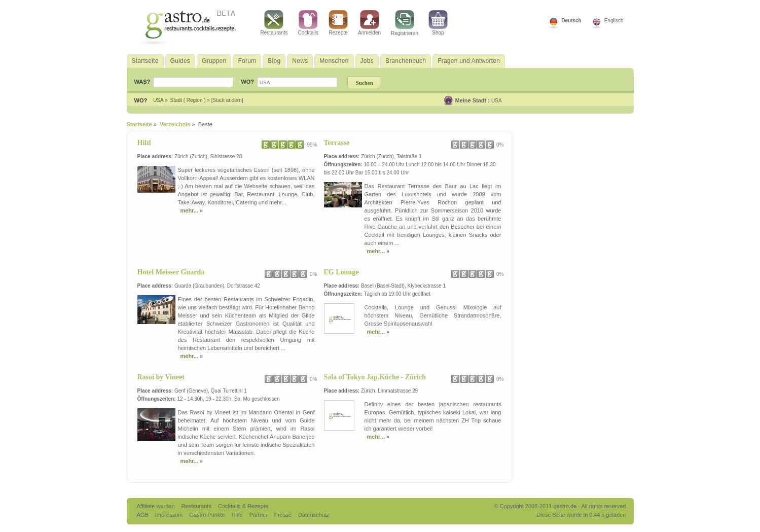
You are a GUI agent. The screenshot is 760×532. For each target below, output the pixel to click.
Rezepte (338, 23)
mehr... (190, 210)
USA (497, 101)
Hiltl (144, 143)
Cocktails (308, 23)
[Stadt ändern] (227, 100)
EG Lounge (341, 272)
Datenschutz (314, 515)
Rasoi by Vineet (161, 377)
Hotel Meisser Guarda (171, 272)
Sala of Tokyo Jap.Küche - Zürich (375, 377)
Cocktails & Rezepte (243, 506)
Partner (259, 515)
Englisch (614, 21)
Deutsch (571, 21)
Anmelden (369, 23)
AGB (143, 515)
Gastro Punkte (208, 515)
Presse (283, 515)
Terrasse (337, 143)
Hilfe (238, 515)
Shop (438, 23)
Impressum (170, 515)
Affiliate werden (157, 506)
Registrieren (405, 23)
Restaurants (274, 23)
